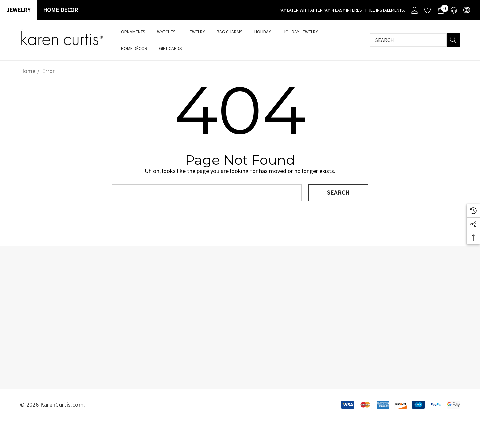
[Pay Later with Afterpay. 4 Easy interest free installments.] (342, 10)
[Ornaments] (133, 32)
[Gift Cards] (170, 48)
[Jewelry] (196, 32)
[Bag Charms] (229, 32)
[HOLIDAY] (263, 32)
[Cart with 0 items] (440, 10)
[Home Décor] (134, 49)
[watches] (166, 32)
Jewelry (18, 10)
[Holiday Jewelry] (300, 32)
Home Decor (60, 10)
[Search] (453, 40)
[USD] (466, 10)
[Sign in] (414, 10)
